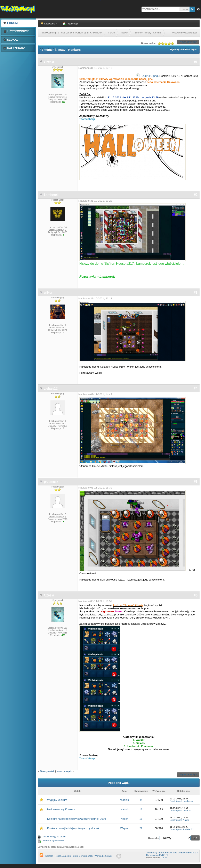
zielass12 (51, 388)
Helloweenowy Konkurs (61, 809)
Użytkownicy (16, 31)
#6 (196, 595)
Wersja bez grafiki (103, 856)
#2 (196, 195)
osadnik (124, 800)
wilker (48, 293)
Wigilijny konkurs (57, 800)
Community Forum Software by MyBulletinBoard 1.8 (172, 853)
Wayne (124, 828)
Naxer (124, 819)
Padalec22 (188, 829)
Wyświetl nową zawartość (184, 33)
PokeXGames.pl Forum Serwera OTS (74, 856)
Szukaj (11, 40)
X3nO (164, 858)
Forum (11, 23)
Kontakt (49, 856)
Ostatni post (176, 801)
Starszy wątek (47, 771)
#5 (196, 482)
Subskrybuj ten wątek (53, 840)
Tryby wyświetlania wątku (184, 49)
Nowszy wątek (64, 771)
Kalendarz (14, 48)
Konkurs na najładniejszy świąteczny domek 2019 (77, 819)
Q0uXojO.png (150, 76)
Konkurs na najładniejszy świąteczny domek (73, 828)
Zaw (198, 9)
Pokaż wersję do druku (54, 837)
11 (141, 809)
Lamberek (51, 195)
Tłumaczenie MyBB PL (157, 855)
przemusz (51, 482)
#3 (196, 293)
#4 (196, 388)
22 (141, 828)
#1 (196, 62)
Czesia (49, 62)
